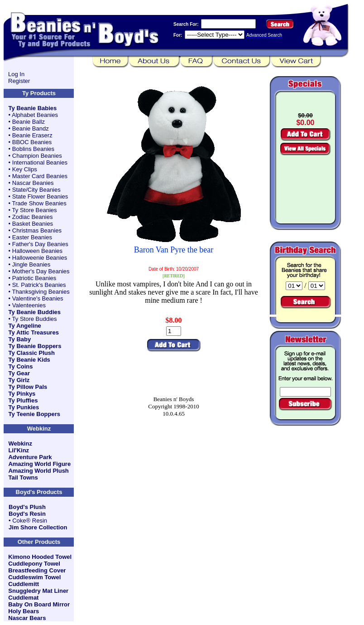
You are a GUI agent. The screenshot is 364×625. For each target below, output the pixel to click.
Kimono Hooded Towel (40, 557)
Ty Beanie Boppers (35, 346)
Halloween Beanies (37, 251)
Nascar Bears (27, 618)
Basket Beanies (33, 224)
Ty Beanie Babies (33, 108)
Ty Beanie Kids (29, 360)
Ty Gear (19, 373)
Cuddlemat (23, 598)
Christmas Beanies (37, 230)
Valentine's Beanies (38, 298)
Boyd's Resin (27, 514)
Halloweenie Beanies (40, 258)
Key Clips (25, 169)
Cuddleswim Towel (34, 577)
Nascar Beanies (33, 183)
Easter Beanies (32, 237)
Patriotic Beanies (34, 278)
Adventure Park (30, 457)
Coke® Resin (30, 521)
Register (19, 81)
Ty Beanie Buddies (35, 312)
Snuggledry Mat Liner (38, 591)
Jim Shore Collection (38, 527)
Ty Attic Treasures (34, 332)
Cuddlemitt (24, 584)
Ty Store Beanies (35, 210)
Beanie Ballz (29, 122)
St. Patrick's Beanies (39, 285)
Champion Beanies (37, 156)
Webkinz (20, 443)
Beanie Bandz (31, 128)
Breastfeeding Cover (37, 570)
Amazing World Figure (39, 464)
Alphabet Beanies (35, 115)
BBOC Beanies (32, 142)
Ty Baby (20, 339)
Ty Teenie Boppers (34, 414)
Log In (16, 74)
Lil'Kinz (19, 450)
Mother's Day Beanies (41, 271)
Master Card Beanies (40, 176)
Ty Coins (21, 366)
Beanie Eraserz (32, 135)
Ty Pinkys (22, 394)
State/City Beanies (36, 190)
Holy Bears (24, 611)
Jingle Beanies (31, 264)
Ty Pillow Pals (28, 387)
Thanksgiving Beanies (41, 292)
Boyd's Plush (27, 507)
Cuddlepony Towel (34, 564)
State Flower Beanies (40, 196)
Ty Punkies (24, 407)
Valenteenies (29, 305)
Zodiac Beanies (33, 217)
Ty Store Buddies (35, 319)
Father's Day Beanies (40, 244)
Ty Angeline (25, 326)
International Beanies (40, 162)
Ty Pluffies (23, 400)
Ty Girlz (19, 380)
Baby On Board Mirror (39, 604)
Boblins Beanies (33, 149)
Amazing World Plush (38, 471)
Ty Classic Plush (32, 353)
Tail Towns (23, 477)
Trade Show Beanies (39, 203)
